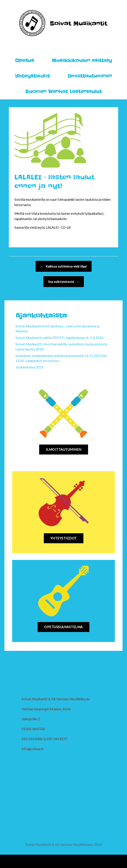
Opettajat (21, 785)
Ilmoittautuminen (90, 76)
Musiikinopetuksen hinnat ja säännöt (41, 798)
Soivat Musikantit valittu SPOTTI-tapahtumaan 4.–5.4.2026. (60, 338)
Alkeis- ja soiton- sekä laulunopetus (40, 779)
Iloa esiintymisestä (64, 282)
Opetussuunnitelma (28, 792)
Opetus (25, 61)
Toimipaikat (23, 805)
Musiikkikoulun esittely (82, 61)
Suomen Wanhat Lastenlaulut (63, 92)
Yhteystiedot (32, 76)
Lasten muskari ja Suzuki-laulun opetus (42, 766)
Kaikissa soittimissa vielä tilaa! (64, 266)
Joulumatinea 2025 (30, 367)
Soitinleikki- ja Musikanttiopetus (38, 772)
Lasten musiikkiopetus (30, 759)
